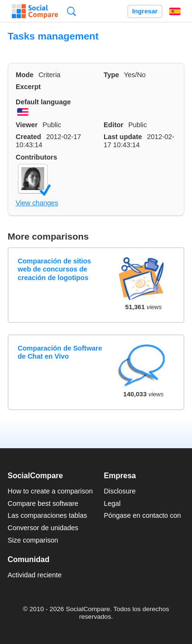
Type (111, 75)
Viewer (27, 125)
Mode (25, 75)
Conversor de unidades (43, 528)
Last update (123, 137)
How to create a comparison (50, 491)
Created (29, 137)
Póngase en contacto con (142, 515)
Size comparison (33, 540)
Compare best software (43, 503)
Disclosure (120, 491)
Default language (43, 102)
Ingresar (145, 11)
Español (175, 11)
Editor (114, 125)
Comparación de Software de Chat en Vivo (60, 352)
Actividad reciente (35, 575)
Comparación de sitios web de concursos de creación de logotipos (54, 269)
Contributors (36, 157)
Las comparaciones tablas (47, 515)
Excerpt (28, 87)
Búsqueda (72, 11)
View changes (37, 203)
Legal (112, 503)
